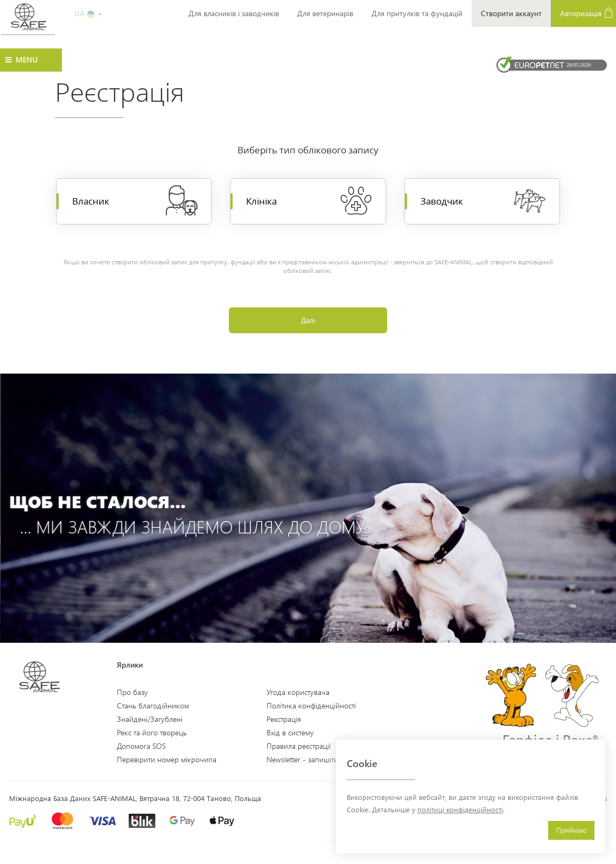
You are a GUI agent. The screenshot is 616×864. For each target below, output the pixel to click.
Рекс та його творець (152, 732)
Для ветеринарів (325, 13)
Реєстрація (284, 719)
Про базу (132, 692)
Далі (308, 320)
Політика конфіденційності (311, 705)
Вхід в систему (290, 732)
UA (88, 13)
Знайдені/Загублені (150, 719)
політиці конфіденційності (460, 809)
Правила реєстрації (299, 746)
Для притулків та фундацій (417, 13)
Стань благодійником (153, 705)
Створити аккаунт (511, 13)
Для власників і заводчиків (234, 13)
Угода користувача (298, 692)
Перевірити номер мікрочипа (167, 759)
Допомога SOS (141, 746)
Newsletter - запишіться (306, 759)
